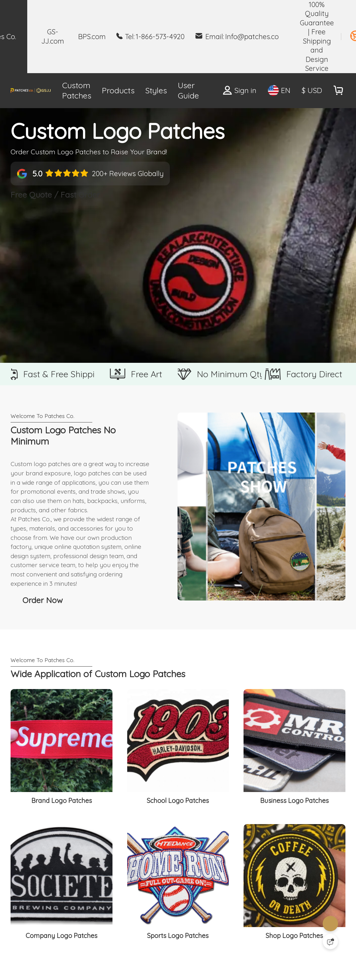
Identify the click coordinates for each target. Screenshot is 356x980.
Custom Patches (53, 90)
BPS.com (92, 36)
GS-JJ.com (53, 36)
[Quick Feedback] (330, 942)
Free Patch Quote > (205, 90)
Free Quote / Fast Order (69, 222)
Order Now (45, 745)
